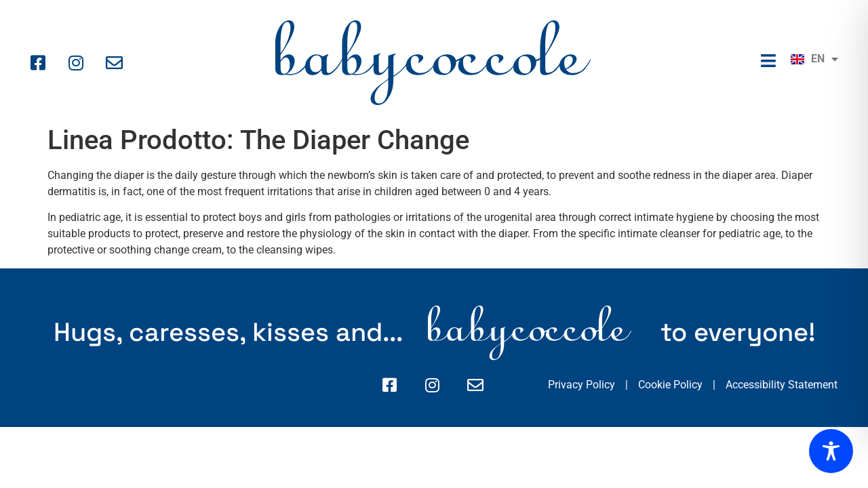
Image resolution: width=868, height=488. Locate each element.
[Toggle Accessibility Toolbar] (831, 451)
